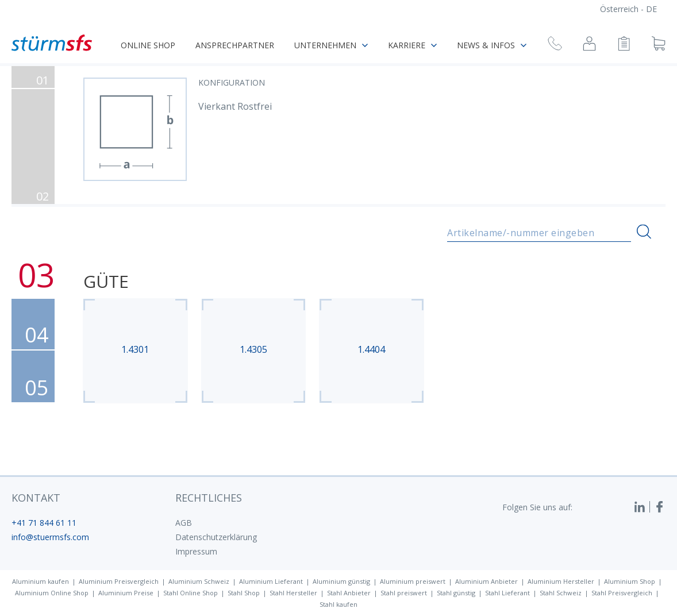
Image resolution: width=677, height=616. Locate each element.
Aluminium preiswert (413, 581)
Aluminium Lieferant (271, 581)
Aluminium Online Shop (52, 593)
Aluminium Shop (630, 581)
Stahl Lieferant (507, 593)
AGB (184, 523)
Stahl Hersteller (293, 593)
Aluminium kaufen (41, 581)
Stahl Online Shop (191, 593)
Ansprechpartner (235, 45)
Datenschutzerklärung (216, 537)
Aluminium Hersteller (561, 581)
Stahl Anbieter (349, 593)
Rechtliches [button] (209, 498)
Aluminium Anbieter (486, 581)
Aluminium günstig (341, 581)
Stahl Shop (244, 593)
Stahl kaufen (338, 604)
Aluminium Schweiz (199, 581)
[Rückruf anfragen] (555, 45)
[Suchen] (644, 232)
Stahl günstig (456, 593)
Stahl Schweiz (561, 593)
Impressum (196, 551)
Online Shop (148, 45)
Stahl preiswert (404, 593)
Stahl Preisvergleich (622, 593)
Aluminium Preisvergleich (119, 581)
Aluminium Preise (126, 593)
